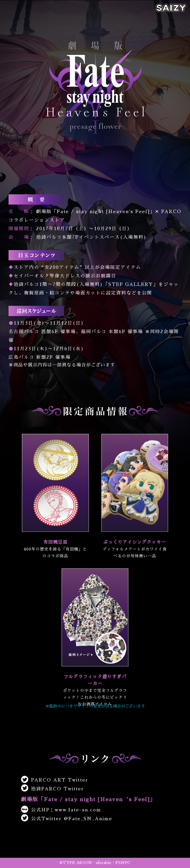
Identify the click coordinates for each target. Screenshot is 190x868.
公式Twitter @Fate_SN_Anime (67, 819)
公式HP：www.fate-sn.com (61, 810)
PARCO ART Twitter (55, 780)
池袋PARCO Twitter (53, 789)
